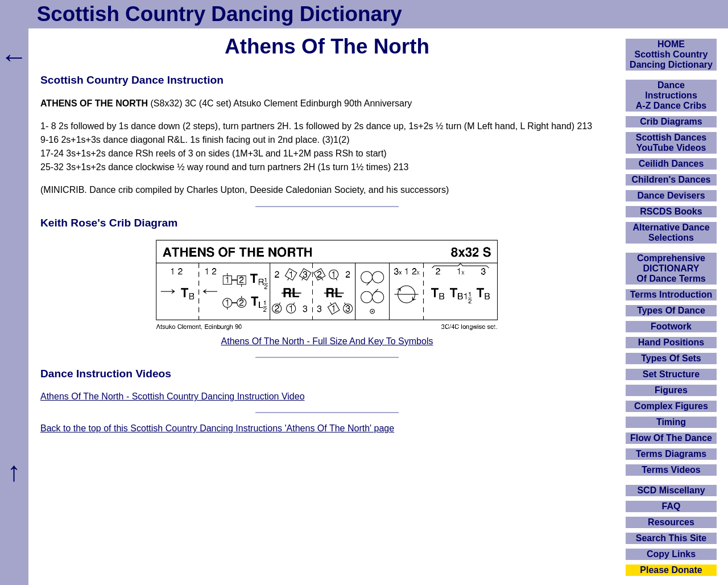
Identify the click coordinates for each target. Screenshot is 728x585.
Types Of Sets (671, 358)
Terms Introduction (671, 294)
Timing (671, 422)
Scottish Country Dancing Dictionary (220, 14)
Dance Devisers (671, 195)
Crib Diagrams (671, 121)
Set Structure (671, 374)
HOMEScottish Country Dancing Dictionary (671, 54)
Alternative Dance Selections (671, 232)
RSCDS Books (671, 211)
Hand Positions (671, 342)
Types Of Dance (671, 310)
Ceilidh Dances (671, 164)
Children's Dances (671, 180)
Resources (671, 522)
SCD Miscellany (671, 490)
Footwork (671, 326)
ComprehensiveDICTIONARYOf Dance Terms (671, 268)
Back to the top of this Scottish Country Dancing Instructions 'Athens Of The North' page (217, 428)
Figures (671, 390)
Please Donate (671, 570)
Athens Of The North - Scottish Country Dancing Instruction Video (173, 396)
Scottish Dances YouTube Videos (671, 143)
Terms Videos (671, 470)
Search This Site (671, 538)
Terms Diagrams (671, 454)
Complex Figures (671, 406)
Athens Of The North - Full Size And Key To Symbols (327, 341)
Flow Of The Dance (671, 438)
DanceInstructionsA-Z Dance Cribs (671, 95)
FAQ (671, 506)
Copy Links (671, 554)
